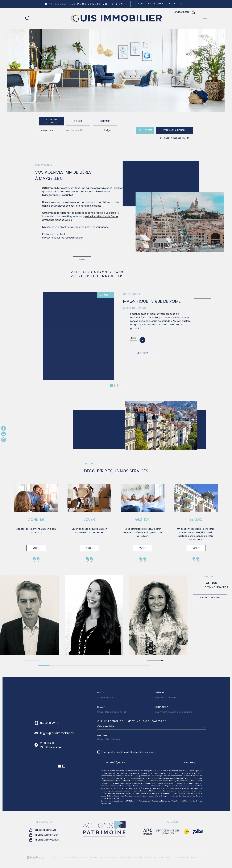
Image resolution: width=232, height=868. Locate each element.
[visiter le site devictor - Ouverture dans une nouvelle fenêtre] (168, 828)
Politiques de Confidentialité (151, 797)
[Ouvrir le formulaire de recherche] (145, 130)
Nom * (101, 689)
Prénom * (160, 689)
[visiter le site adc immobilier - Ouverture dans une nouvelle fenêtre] (148, 828)
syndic (68, 226)
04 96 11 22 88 (50, 720)
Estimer (105, 121)
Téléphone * (162, 703)
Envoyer (190, 759)
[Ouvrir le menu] (204, 18)
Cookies (192, 854)
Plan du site (130, 854)
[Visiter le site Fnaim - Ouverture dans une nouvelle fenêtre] (187, 828)
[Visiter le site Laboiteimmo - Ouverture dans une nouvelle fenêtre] (35, 854)
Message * (103, 732)
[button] (155, 657)
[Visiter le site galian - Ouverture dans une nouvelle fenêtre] (198, 828)
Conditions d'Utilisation (181, 797)
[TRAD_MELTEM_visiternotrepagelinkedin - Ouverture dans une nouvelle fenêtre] (4, 434)
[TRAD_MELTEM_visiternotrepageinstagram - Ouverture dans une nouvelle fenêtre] (4, 440)
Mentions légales (145, 854)
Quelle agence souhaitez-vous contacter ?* (132, 717)
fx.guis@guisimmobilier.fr (57, 730)
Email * (101, 703)
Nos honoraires (116, 854)
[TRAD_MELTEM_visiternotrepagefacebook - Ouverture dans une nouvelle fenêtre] (4, 428)
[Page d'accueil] (116, 18)
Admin (169, 854)
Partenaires (159, 854)
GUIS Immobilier (51, 194)
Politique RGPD (181, 854)
